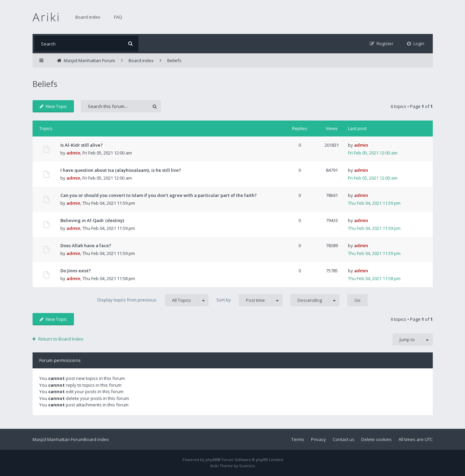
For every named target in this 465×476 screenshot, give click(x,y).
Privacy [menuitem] (318, 439)
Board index (88, 17)
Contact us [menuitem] (344, 439)
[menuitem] (416, 44)
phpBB (211, 460)
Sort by (249, 300)
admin (73, 153)
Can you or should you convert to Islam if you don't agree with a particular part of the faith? (159, 195)
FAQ (118, 17)
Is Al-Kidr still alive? (82, 145)
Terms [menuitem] (298, 439)
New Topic (53, 106)
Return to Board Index (61, 339)
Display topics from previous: (153, 300)
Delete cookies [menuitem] (376, 439)
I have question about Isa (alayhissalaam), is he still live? (121, 170)
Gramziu (247, 466)
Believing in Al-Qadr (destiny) (92, 220)
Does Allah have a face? (86, 245)
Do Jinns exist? (76, 271)
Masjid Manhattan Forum (58, 439)
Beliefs (45, 84)
